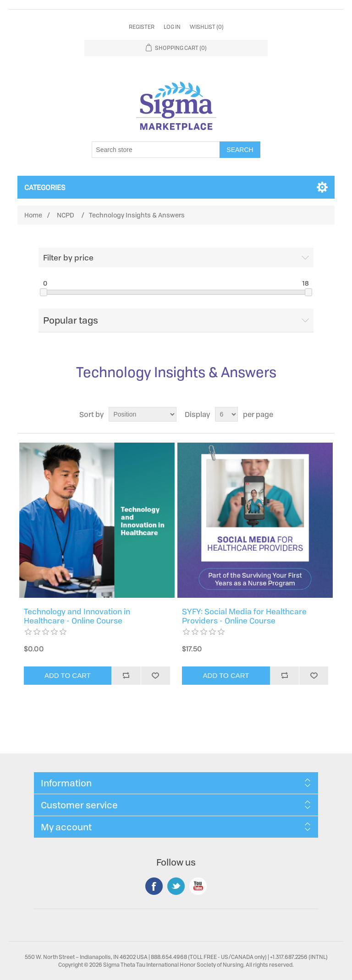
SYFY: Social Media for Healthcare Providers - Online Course (244, 616)
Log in (172, 27)
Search (240, 150)
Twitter (176, 886)
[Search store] (156, 150)
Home (33, 215)
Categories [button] (45, 187)
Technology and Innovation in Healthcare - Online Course (77, 616)
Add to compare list (126, 676)
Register (142, 27)
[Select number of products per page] (226, 414)
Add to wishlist (155, 676)
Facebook (154, 886)
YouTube (198, 886)
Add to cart (68, 675)
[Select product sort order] (143, 414)
